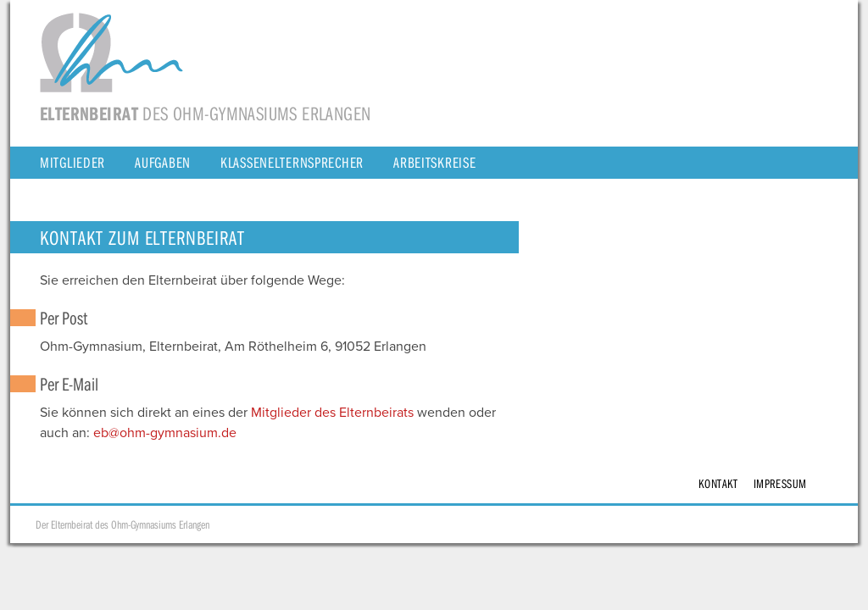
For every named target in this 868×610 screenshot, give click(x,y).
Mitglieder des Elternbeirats (332, 413)
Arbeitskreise (434, 162)
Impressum (780, 483)
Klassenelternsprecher (292, 162)
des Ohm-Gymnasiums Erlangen (206, 113)
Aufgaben (163, 162)
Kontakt (718, 483)
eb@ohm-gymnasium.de (165, 433)
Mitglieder (72, 162)
